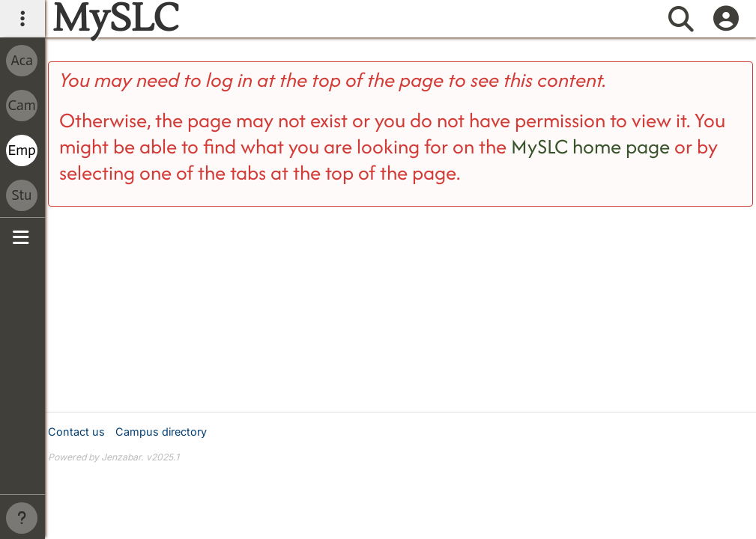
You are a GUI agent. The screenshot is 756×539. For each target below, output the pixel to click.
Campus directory (161, 432)
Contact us (76, 432)
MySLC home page (590, 146)
